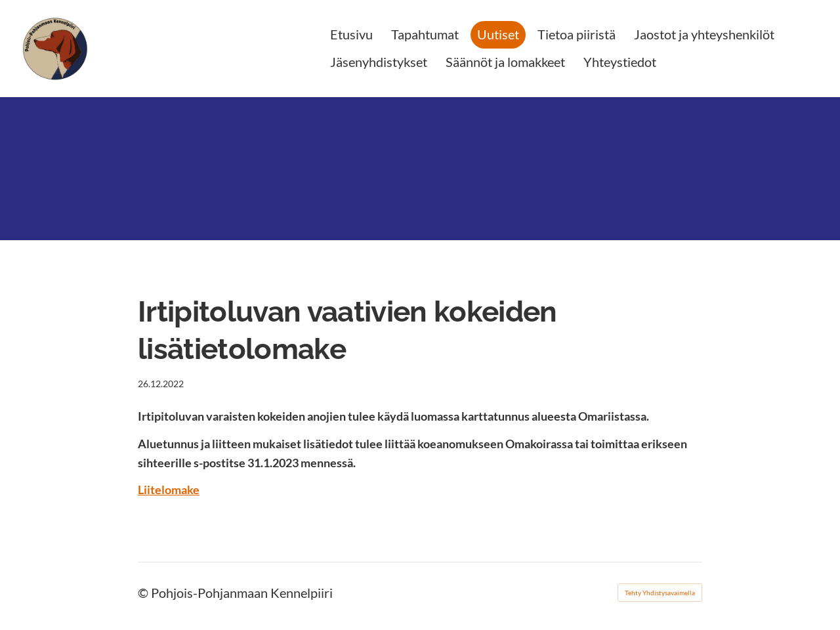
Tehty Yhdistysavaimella (660, 593)
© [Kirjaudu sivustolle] (144, 593)
